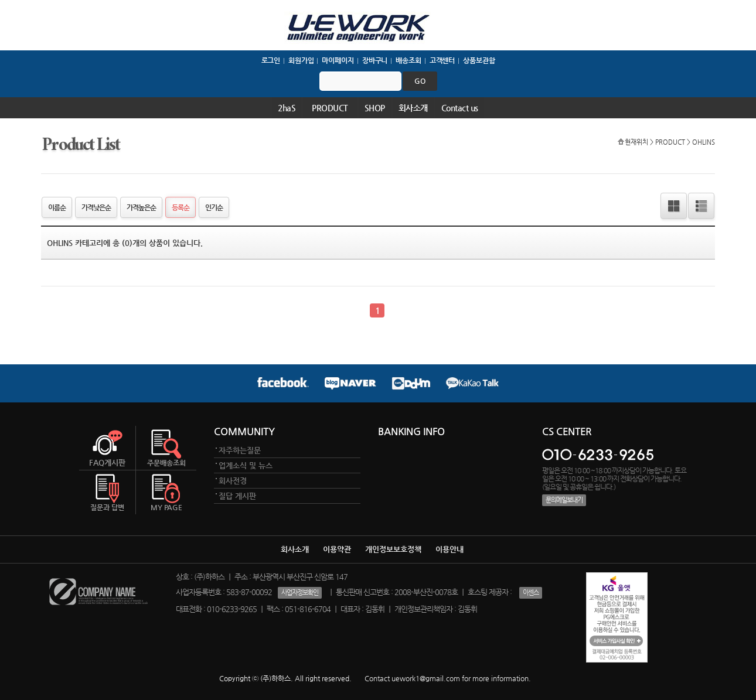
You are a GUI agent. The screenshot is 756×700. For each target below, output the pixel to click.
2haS (287, 108)
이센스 (531, 593)
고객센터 (442, 60)
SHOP (375, 108)
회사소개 (413, 108)
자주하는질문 (240, 450)
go (420, 81)
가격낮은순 (96, 207)
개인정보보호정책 (393, 549)
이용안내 (449, 549)
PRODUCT (330, 108)
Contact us (460, 108)
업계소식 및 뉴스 (246, 465)
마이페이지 (338, 60)
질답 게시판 (237, 496)
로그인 (271, 60)
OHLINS (704, 142)
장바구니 (375, 60)
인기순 (214, 207)
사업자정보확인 (300, 593)
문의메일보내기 (564, 500)
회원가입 (301, 60)
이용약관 (337, 549)
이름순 (57, 207)
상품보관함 (479, 60)
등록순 (181, 207)
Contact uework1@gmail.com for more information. (448, 678)
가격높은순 (141, 207)
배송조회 (408, 60)
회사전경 (233, 481)
